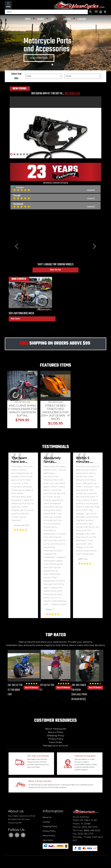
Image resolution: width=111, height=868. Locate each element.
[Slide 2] (55, 65)
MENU (8, 7)
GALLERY (67, 19)
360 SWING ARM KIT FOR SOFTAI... (48, 93)
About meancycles (55, 729)
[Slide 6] (27, 154)
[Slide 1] (52, 65)
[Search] (46, 12)
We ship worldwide (38, 756)
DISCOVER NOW (39, 58)
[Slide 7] (30, 154)
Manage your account (55, 746)
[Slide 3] (59, 65)
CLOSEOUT (82, 19)
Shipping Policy (56, 735)
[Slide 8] (34, 154)
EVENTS (54, 19)
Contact (46, 822)
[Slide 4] (21, 154)
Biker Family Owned (40, 781)
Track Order (56, 742)
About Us (47, 817)
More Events (15, 319)
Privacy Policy (56, 739)
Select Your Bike (16, 76)
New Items (48, 840)
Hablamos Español (85, 756)
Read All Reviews (32, 688)
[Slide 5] (24, 154)
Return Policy (56, 732)
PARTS (28, 19)
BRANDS (41, 19)
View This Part (55, 270)
